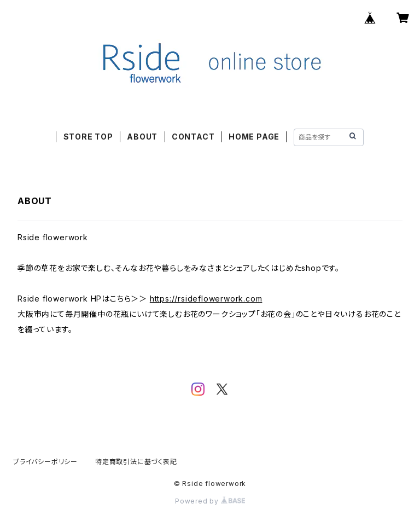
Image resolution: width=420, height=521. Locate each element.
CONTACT (193, 137)
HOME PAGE (254, 137)
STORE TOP (88, 137)
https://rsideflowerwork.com (206, 299)
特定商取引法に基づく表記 (136, 462)
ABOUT (142, 137)
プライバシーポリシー (45, 462)
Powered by (210, 501)
